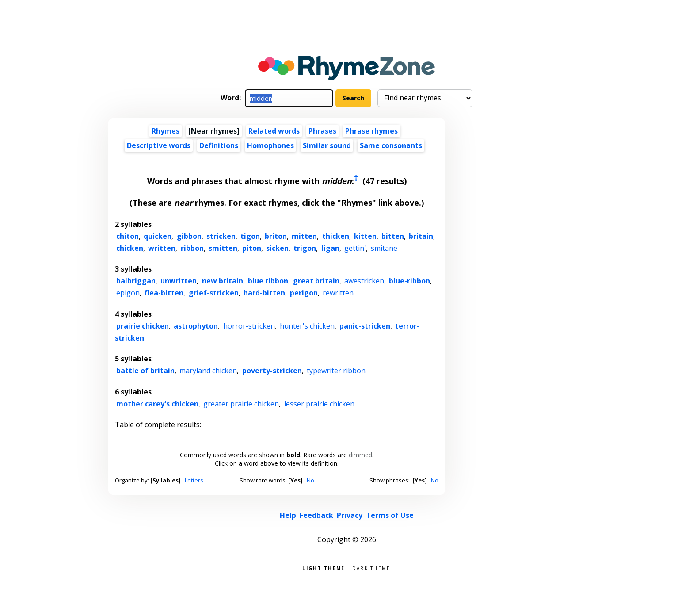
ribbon (192, 248)
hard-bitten (264, 293)
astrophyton (196, 326)
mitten (304, 236)
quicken (158, 236)
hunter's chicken (307, 326)
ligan (330, 248)
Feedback (316, 515)
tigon (250, 236)
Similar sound (327, 145)
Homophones (270, 145)
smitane (384, 248)
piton (252, 248)
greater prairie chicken (241, 404)
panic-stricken (365, 326)
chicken (130, 248)
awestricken (364, 281)
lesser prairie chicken (319, 404)
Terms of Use (390, 515)
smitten (223, 248)
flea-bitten (164, 293)
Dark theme (371, 568)
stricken (221, 236)
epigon (128, 293)
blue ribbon (268, 281)
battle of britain (145, 371)
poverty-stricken (272, 371)
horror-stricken (249, 326)
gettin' (355, 248)
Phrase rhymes (371, 131)
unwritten (179, 281)
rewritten (338, 293)
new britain (223, 281)
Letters (194, 480)
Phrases (322, 131)
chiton (128, 236)
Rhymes (166, 131)
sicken (277, 248)
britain (421, 236)
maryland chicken (208, 371)
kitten (365, 236)
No (310, 480)
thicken (336, 236)
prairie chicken (143, 326)
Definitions (219, 145)
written (162, 248)
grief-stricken (214, 293)
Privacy (350, 515)
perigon (304, 293)
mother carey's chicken (157, 404)
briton (276, 236)
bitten (393, 236)
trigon (305, 248)
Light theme (324, 568)
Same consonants (391, 145)
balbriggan (136, 281)
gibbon (189, 236)
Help (288, 515)
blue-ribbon (409, 281)
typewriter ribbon (336, 371)
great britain (316, 281)
